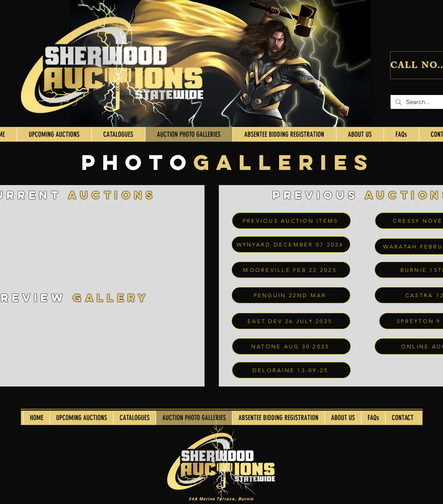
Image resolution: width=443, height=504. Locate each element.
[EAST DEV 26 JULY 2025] (291, 321)
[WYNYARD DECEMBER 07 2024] (291, 244)
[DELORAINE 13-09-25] (291, 370)
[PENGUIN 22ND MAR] (291, 295)
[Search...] (421, 102)
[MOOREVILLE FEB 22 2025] (291, 270)
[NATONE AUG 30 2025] (291, 346)
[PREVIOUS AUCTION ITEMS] (291, 221)
